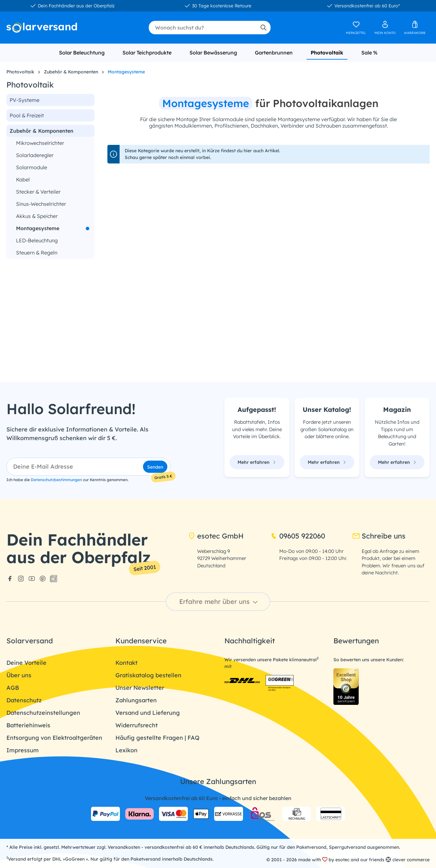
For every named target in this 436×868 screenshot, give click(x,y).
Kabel (23, 179)
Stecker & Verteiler (38, 192)
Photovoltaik (30, 85)
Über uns (19, 675)
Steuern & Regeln (37, 253)
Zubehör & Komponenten (42, 131)
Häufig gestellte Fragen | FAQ (157, 738)
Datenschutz (24, 700)
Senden (155, 467)
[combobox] (202, 28)
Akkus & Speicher (37, 216)
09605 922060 (298, 536)
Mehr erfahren (257, 462)
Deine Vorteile (26, 663)
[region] (50, 316)
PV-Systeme (25, 100)
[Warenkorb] (415, 28)
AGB (13, 688)
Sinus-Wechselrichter (41, 204)
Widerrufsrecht (137, 725)
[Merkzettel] (356, 28)
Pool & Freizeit (27, 115)
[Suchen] (263, 28)
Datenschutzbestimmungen (56, 480)
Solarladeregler (35, 155)
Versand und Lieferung (148, 713)
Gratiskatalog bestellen (148, 675)
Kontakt (126, 663)
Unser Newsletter (140, 688)
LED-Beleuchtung (37, 240)
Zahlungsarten (136, 700)
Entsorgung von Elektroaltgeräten (54, 738)
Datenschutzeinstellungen (43, 713)
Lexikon (126, 750)
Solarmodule (32, 167)
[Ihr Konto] (385, 28)
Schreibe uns (379, 536)
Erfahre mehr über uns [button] (219, 601)
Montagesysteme (38, 228)
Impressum (23, 750)
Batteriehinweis (28, 725)
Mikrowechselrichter (40, 143)
